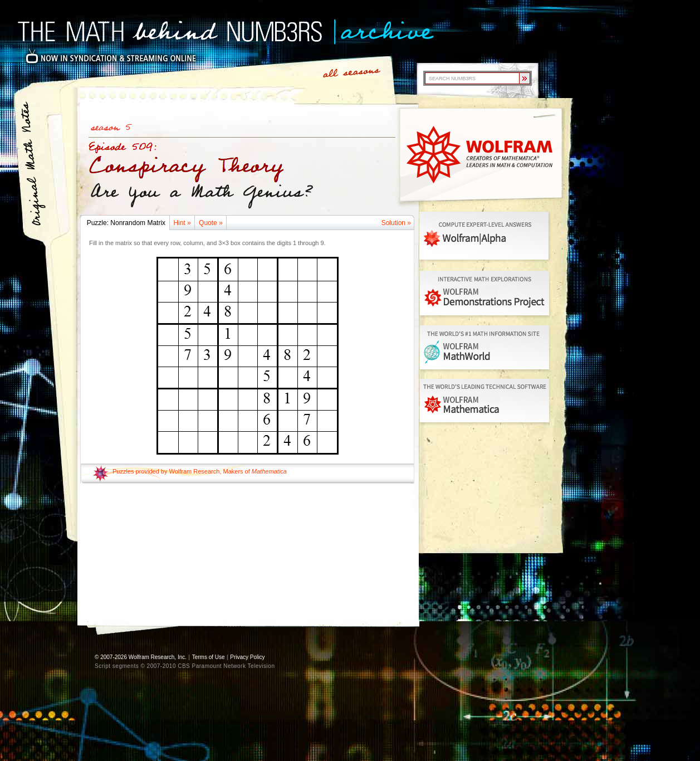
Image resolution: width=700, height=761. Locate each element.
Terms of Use (209, 657)
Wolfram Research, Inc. (158, 657)
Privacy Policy (247, 657)
